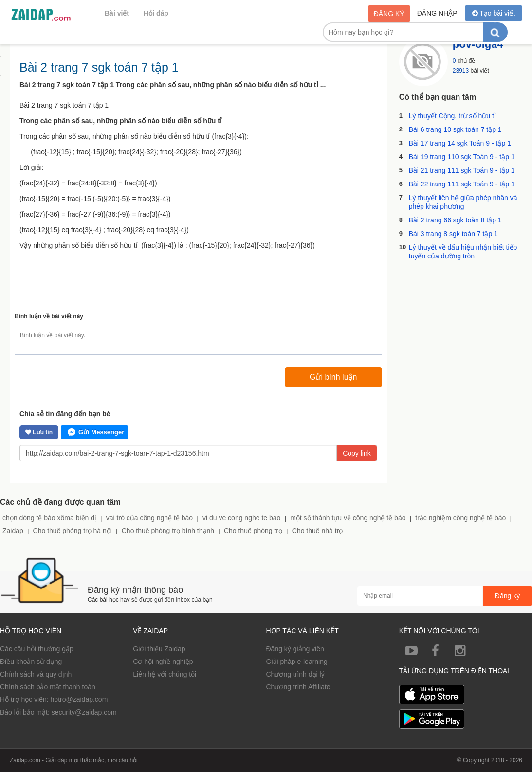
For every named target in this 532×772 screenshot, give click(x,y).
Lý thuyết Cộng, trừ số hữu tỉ (452, 116)
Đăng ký (389, 14)
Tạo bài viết (494, 13)
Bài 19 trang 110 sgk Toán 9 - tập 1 (462, 157)
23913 (461, 71)
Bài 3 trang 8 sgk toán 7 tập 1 (453, 234)
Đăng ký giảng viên (295, 649)
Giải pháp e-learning (297, 662)
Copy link (357, 453)
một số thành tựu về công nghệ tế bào (348, 518)
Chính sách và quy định (36, 674)
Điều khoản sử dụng (31, 662)
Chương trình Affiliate (298, 687)
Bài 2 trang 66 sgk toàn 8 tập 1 (455, 220)
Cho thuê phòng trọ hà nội (73, 531)
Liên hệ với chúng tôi (165, 674)
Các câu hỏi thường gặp (37, 649)
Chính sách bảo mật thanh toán (48, 687)
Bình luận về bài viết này (49, 316)
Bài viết (117, 13)
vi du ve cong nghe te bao (241, 518)
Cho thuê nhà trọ (318, 531)
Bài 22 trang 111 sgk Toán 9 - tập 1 (462, 184)
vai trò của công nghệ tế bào (149, 518)
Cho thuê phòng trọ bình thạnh (168, 531)
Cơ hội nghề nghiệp (163, 662)
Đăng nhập (437, 13)
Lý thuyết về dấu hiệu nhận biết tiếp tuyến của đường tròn (463, 252)
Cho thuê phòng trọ (253, 531)
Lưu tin (39, 432)
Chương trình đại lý (295, 674)
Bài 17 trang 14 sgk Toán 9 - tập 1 (460, 143)
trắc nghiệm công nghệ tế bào (460, 518)
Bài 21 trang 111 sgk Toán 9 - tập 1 (462, 170)
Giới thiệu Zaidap (159, 649)
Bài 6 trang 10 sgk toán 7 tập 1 (455, 129)
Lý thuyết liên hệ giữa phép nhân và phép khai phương (463, 202)
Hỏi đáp (156, 13)
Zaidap (13, 531)
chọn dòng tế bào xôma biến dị (49, 518)
